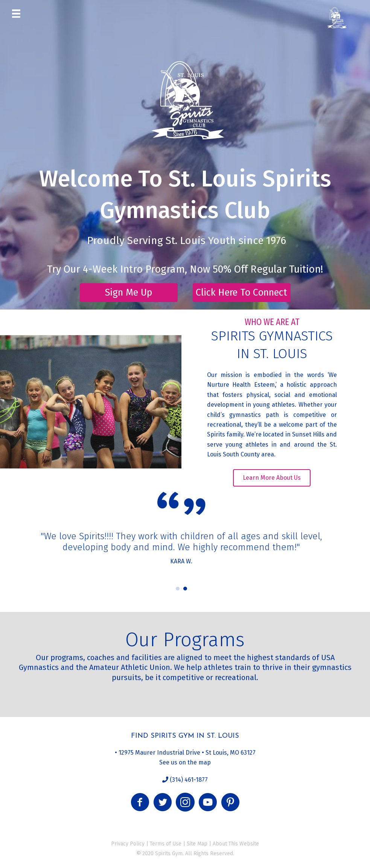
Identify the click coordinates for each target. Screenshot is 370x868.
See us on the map (185, 762)
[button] (129, 293)
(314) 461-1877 (188, 780)
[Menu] (16, 13)
